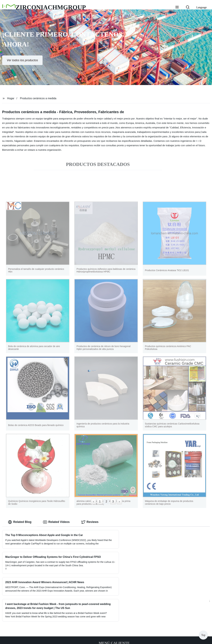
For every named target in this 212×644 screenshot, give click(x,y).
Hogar (11, 98)
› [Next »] (119, 501)
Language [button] (201, 7)
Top (203, 634)
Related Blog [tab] (20, 522)
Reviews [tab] (90, 522)
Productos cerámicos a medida (38, 98)
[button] (177, 7)
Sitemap (140, 639)
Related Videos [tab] (56, 522)
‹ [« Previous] (93, 501)
